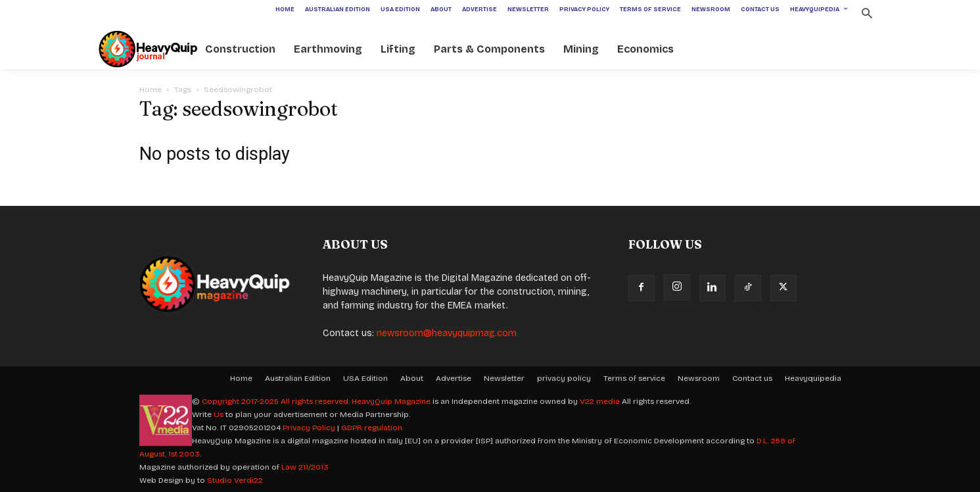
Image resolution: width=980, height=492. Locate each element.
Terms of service (634, 378)
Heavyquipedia (813, 378)
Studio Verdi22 (235, 480)
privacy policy (564, 378)
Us (219, 414)
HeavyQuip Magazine (391, 401)
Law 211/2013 (305, 467)
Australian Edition (298, 378)
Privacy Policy (309, 428)
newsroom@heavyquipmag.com (447, 333)
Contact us (752, 378)
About (412, 378)
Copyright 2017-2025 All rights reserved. (277, 401)
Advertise (454, 378)
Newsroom (699, 378)
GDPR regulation (372, 428)
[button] (867, 15)
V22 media (600, 401)
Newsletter (504, 378)
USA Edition (365, 378)
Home (151, 89)
